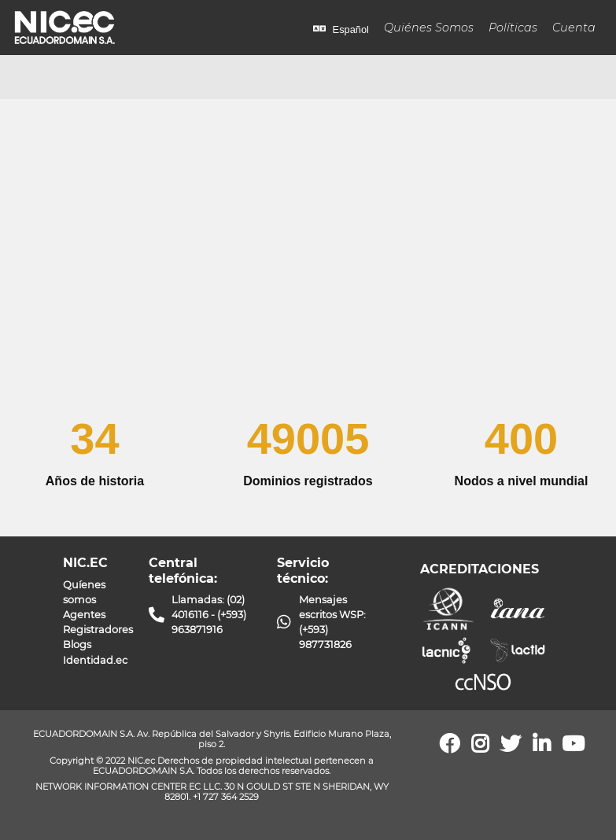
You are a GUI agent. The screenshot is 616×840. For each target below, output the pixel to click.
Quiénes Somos (429, 28)
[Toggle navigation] (35, 77)
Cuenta (574, 28)
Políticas (513, 28)
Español (341, 29)
